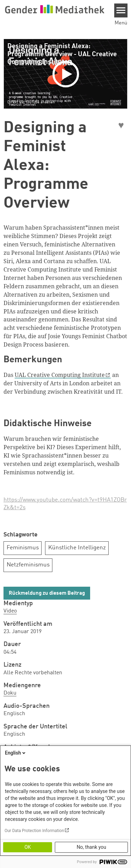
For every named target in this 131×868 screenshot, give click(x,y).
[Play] (67, 74)
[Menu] (121, 10)
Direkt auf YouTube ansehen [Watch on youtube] (31, 102)
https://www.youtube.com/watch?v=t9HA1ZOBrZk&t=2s (65, 504)
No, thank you (91, 847)
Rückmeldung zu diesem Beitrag (47, 593)
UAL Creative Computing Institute (60, 375)
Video (10, 611)
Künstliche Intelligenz (77, 548)
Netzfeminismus (28, 565)
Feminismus (23, 548)
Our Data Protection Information (34, 831)
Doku (10, 693)
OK (28, 847)
